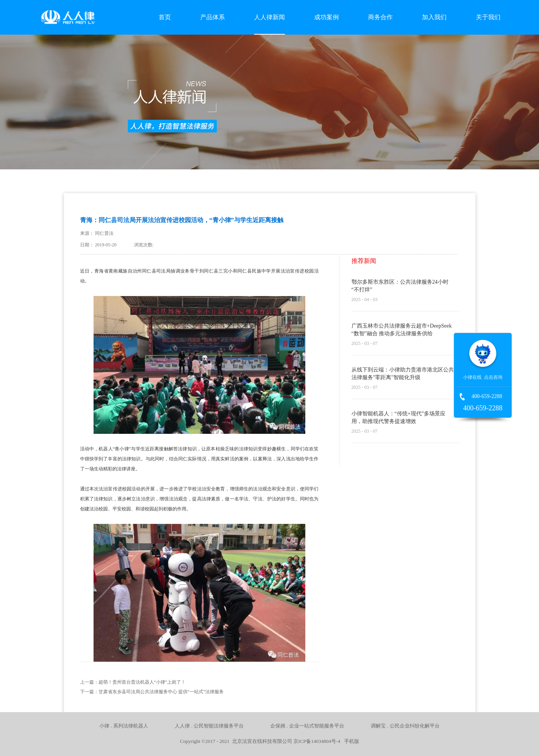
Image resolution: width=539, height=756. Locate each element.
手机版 (350, 741)
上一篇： (133, 682)
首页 (165, 17)
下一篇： (152, 692)
